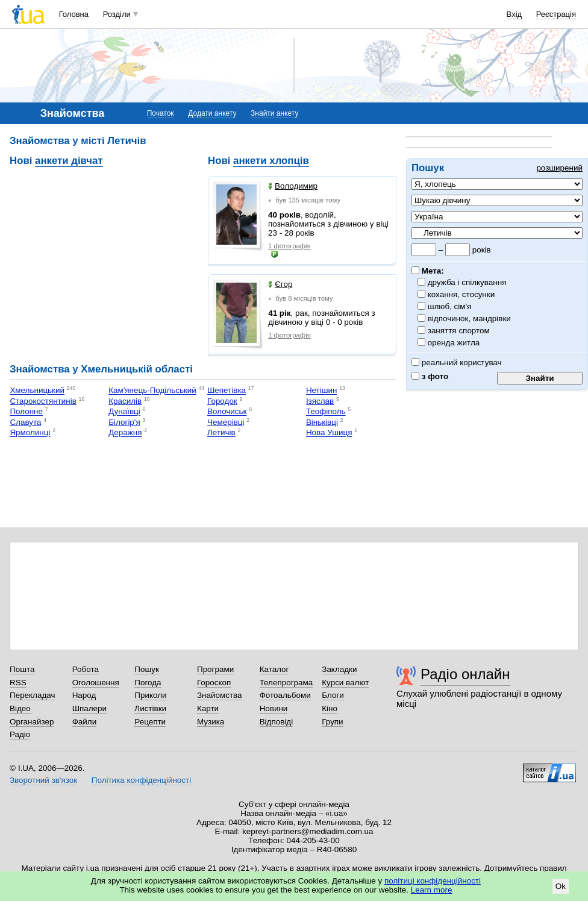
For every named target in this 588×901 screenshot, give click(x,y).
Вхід (514, 14)
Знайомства (220, 695)
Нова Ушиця (329, 433)
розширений (559, 168)
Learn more (432, 890)
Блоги (333, 695)
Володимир (293, 186)
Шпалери (89, 708)
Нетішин (322, 391)
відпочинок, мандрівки (470, 319)
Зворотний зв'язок (43, 780)
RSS (18, 683)
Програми (215, 669)
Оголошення (96, 683)
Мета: (428, 271)
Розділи (117, 14)
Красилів (125, 401)
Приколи (150, 695)
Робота (86, 669)
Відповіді (277, 722)
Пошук (147, 669)
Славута (25, 422)
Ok (561, 886)
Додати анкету (212, 113)
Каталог (274, 669)
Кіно (330, 708)
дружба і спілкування (467, 282)
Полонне (26, 412)
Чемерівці (226, 422)
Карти (208, 708)
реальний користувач (457, 363)
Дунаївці (124, 412)
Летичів (221, 433)
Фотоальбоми (285, 695)
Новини (274, 708)
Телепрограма (286, 683)
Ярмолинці (30, 433)
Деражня (125, 433)
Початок (161, 113)
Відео (20, 708)
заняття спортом (459, 331)
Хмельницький (37, 391)
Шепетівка (227, 391)
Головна (74, 14)
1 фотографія (289, 246)
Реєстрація (556, 14)
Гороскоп (214, 683)
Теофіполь (326, 412)
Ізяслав (320, 401)
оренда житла (454, 343)
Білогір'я (124, 422)
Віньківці (322, 422)
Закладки (339, 669)
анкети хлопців (271, 161)
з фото (430, 376)
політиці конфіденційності (433, 881)
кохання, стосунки (461, 294)
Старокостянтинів (43, 401)
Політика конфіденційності (141, 780)
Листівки (150, 708)
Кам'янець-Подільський (152, 391)
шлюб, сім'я (450, 306)
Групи (332, 722)
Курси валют (345, 683)
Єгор (280, 284)
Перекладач (32, 695)
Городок (222, 401)
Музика (211, 722)
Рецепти (150, 722)
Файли (85, 722)
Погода (148, 683)
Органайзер (32, 722)
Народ (84, 695)
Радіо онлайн (465, 674)
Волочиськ (227, 412)
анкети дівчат (69, 161)
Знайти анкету (274, 113)
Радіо (20, 734)
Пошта (22, 669)
